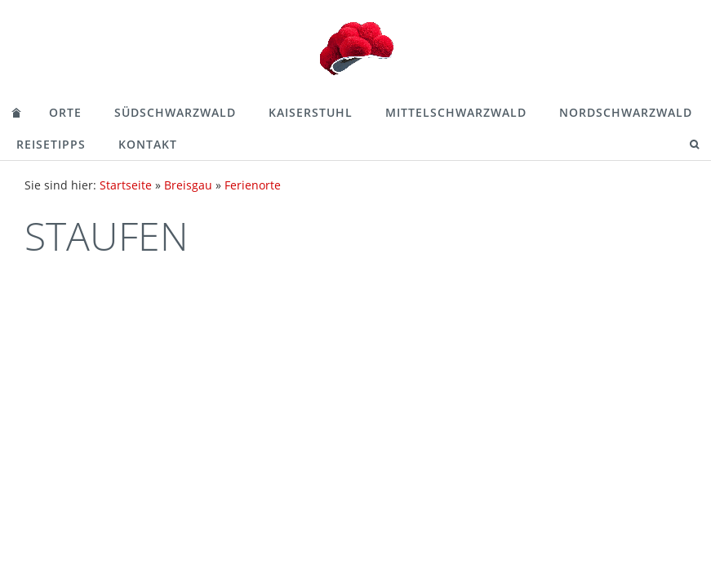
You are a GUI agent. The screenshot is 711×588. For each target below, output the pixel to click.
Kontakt (148, 144)
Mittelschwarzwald (456, 112)
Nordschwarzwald (626, 112)
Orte (65, 112)
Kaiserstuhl (311, 112)
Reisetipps (51, 144)
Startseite (126, 185)
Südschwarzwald (175, 112)
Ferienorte (253, 185)
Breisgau (188, 185)
